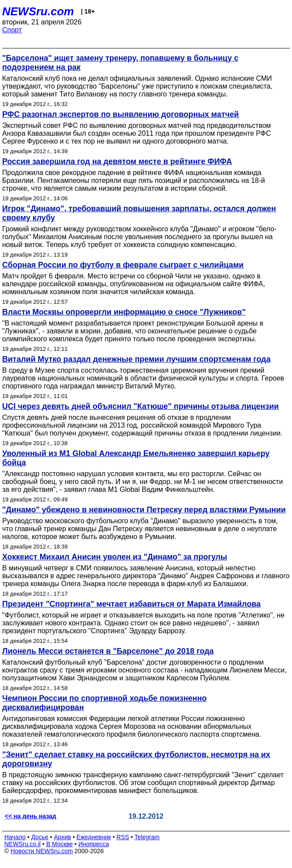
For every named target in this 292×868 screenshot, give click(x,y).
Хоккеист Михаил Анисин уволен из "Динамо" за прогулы (115, 557)
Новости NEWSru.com (42, 851)
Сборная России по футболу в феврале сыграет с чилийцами (123, 265)
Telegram (147, 837)
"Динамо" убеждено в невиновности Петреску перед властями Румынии (144, 510)
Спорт (12, 30)
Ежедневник (94, 837)
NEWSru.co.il (22, 844)
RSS (123, 837)
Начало (15, 837)
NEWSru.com (38, 11)
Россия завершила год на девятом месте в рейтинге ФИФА (117, 161)
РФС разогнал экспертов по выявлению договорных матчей (121, 114)
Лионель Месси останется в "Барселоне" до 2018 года (108, 651)
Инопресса (94, 844)
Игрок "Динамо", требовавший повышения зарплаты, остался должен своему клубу (139, 213)
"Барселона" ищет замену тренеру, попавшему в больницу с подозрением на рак (120, 63)
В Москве (59, 844)
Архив (63, 837)
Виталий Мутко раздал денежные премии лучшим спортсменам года (136, 359)
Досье (40, 837)
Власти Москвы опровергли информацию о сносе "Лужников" (124, 312)
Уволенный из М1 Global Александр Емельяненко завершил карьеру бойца (136, 458)
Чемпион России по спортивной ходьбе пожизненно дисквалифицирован (104, 703)
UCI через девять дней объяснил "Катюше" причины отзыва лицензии (141, 406)
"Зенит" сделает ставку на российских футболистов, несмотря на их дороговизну (136, 759)
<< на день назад (31, 816)
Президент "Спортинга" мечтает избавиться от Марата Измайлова (131, 604)
